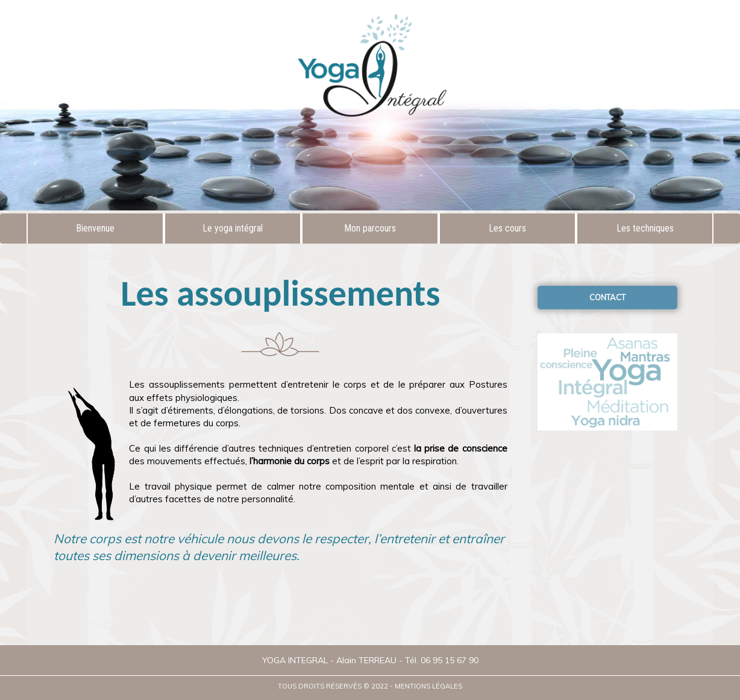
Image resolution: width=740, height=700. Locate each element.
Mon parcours (370, 228)
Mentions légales (428, 686)
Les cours (507, 228)
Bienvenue (95, 228)
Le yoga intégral (233, 228)
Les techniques (645, 228)
